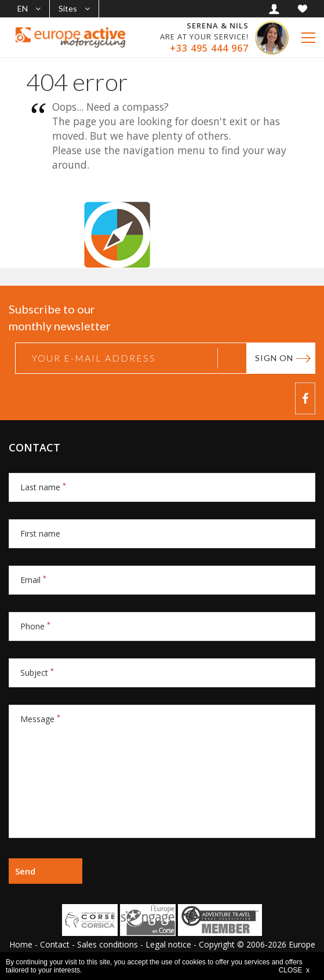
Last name (43, 487)
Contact (55, 944)
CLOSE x (294, 970)
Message (40, 719)
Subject (37, 673)
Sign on (274, 358)
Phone (35, 626)
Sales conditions (108, 944)
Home (21, 944)
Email (33, 580)
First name (40, 533)
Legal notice (168, 944)
